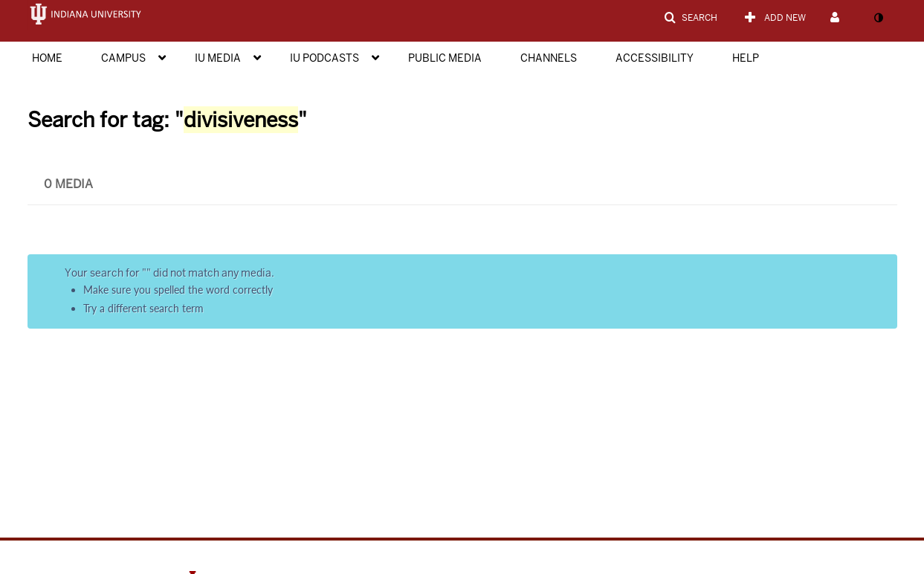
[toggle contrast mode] (879, 18)
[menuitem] (62, 57)
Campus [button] (123, 58)
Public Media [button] (445, 58)
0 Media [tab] (68, 184)
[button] (691, 18)
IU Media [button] (218, 58)
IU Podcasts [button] (324, 58)
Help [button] (746, 58)
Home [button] (47, 58)
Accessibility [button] (655, 58)
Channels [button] (549, 58)
